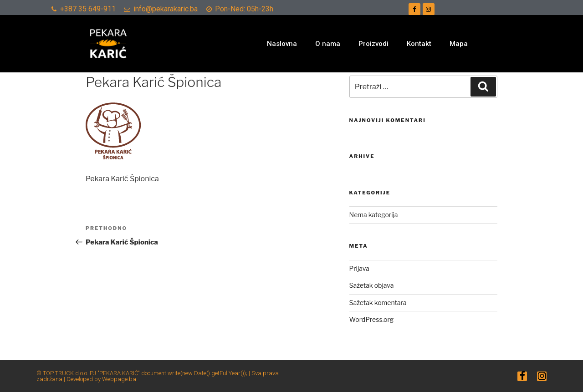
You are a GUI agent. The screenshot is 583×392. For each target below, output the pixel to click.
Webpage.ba (119, 379)
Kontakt (419, 44)
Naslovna (282, 44)
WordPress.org (372, 319)
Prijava (359, 268)
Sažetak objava (372, 285)
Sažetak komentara (378, 303)
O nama (328, 44)
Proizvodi (373, 44)
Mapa (459, 44)
